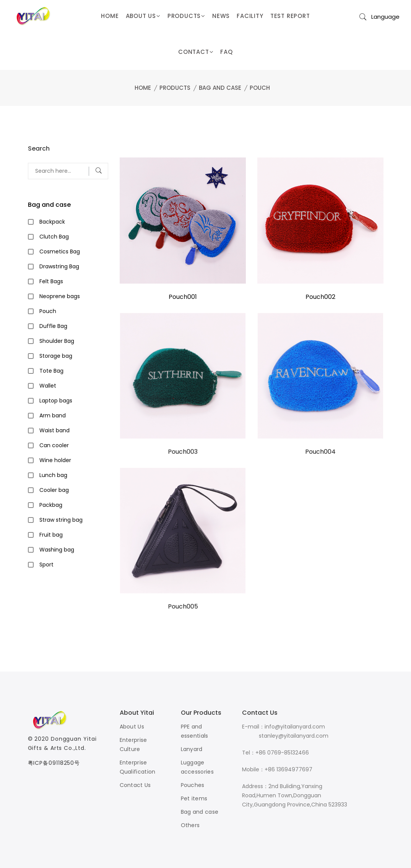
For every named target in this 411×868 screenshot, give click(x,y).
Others (190, 825)
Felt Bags (51, 281)
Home (143, 88)
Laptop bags (56, 401)
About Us (132, 727)
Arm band (53, 415)
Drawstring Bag (59, 266)
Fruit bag (51, 535)
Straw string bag (61, 520)
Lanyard (192, 749)
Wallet (48, 386)
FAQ (226, 52)
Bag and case (220, 88)
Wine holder (55, 460)
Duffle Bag (53, 326)
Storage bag (56, 356)
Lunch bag (53, 475)
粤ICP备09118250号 (54, 763)
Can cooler (54, 445)
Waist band (54, 430)
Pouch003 (182, 452)
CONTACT (196, 52)
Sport (46, 565)
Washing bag (57, 550)
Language (385, 17)
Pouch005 (183, 607)
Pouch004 (320, 452)
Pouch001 (183, 297)
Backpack (52, 222)
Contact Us (135, 785)
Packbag (51, 505)
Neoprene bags (60, 296)
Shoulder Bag (57, 341)
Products (175, 88)
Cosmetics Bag (60, 251)
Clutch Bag (54, 237)
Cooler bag (54, 490)
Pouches (193, 785)
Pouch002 (320, 297)
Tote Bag (51, 371)
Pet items (194, 798)
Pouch (260, 88)
